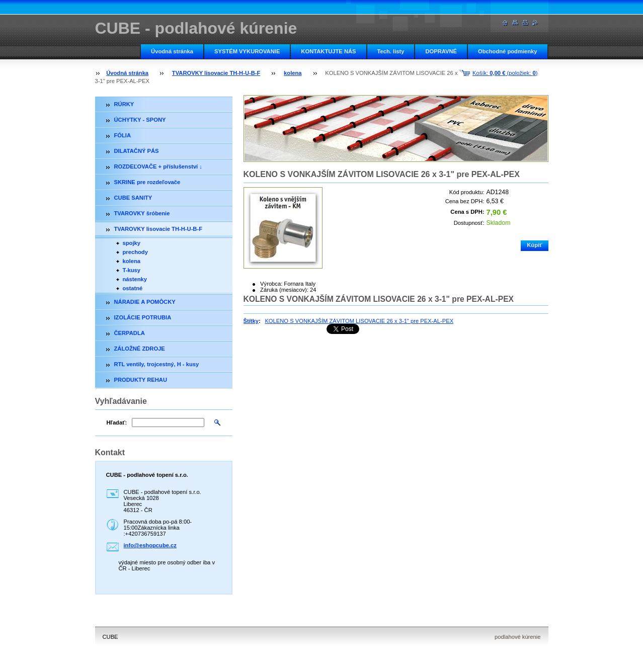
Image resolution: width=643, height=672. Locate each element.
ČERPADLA (130, 333)
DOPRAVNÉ (441, 51)
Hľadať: (117, 423)
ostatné (133, 288)
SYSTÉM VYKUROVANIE (247, 51)
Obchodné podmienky (507, 51)
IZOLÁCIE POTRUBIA (143, 317)
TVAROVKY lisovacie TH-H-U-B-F (216, 73)
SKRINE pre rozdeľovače (147, 182)
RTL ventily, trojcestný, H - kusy (157, 364)
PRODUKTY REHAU (141, 380)
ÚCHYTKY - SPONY (140, 120)
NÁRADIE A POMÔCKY (145, 302)
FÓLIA (123, 135)
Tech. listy (391, 51)
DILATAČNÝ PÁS (137, 151)
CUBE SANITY (133, 198)
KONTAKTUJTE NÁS (328, 51)
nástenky (135, 279)
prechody (135, 252)
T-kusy (132, 270)
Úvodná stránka (172, 51)
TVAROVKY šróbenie (142, 213)
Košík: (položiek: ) (505, 73)
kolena (293, 73)
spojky (132, 243)
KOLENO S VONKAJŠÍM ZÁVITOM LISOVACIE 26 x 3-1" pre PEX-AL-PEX (359, 321)
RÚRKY (124, 104)
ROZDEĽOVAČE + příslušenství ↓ (158, 166)
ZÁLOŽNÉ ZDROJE (140, 349)
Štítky (251, 321)
